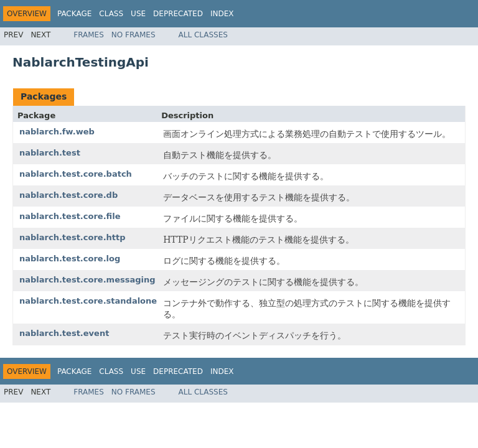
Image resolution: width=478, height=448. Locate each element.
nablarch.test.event (64, 333)
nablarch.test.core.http (73, 237)
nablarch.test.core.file (70, 216)
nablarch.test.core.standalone (88, 301)
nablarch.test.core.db (68, 195)
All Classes (203, 35)
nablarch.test (50, 153)
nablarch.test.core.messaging (87, 280)
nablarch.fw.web (57, 132)
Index (222, 14)
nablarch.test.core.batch (76, 174)
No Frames (134, 35)
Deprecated (178, 14)
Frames (89, 35)
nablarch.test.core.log (70, 259)
